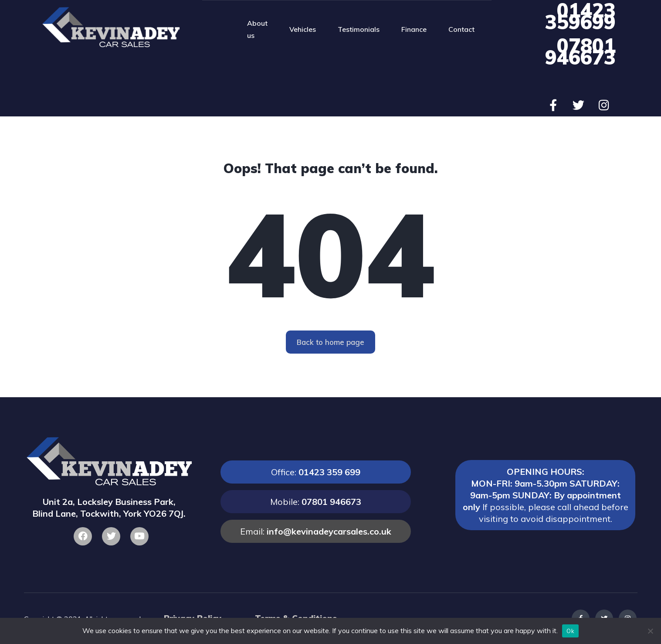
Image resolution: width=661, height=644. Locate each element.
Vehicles (303, 29)
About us (257, 29)
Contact (461, 29)
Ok (570, 631)
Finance (414, 29)
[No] (650, 631)
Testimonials (359, 29)
